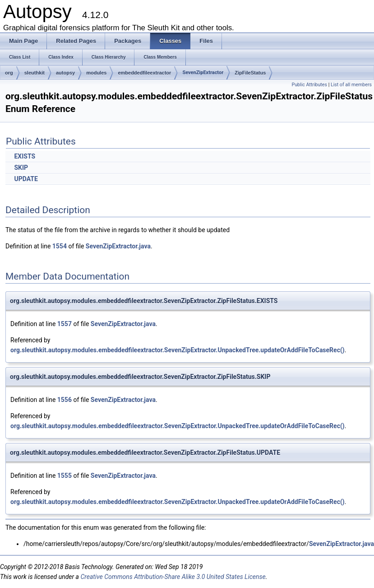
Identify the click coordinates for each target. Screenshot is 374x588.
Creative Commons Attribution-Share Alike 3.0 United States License (173, 577)
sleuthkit (35, 73)
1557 (65, 324)
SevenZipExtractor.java (118, 246)
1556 (65, 400)
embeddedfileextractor (144, 73)
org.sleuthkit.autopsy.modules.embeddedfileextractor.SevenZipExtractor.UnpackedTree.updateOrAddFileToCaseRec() (178, 350)
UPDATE (26, 179)
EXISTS (25, 156)
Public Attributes (309, 85)
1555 (65, 476)
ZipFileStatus (250, 73)
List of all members (351, 85)
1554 (60, 246)
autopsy (65, 73)
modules (96, 73)
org (9, 73)
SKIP (21, 168)
